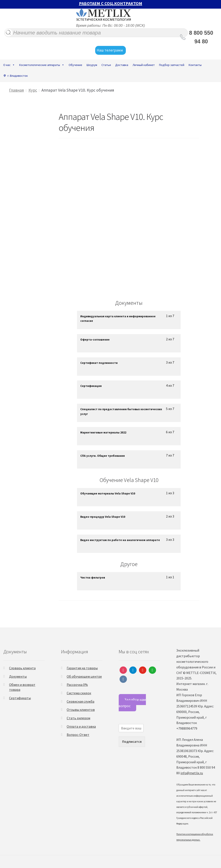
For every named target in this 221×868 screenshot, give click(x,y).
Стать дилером (78, 718)
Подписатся (132, 741)
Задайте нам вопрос (132, 703)
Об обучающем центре (84, 676)
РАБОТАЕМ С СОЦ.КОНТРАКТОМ (111, 3)
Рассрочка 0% (77, 685)
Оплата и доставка (81, 726)
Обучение (75, 65)
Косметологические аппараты (42, 65)
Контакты (195, 65)
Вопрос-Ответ (78, 735)
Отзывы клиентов (81, 710)
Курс (33, 90)
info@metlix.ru (192, 773)
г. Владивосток (18, 76)
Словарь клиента (22, 668)
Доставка (122, 65)
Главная (17, 90)
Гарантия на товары (82, 668)
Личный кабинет (144, 65)
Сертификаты (20, 698)
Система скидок (79, 693)
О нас (9, 65)
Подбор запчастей (172, 65)
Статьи (106, 65)
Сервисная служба (81, 701)
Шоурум (92, 65)
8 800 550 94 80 (201, 37)
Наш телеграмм (110, 50)
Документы (18, 676)
